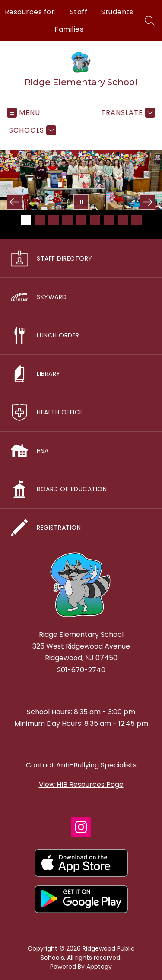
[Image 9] (137, 220)
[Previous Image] (14, 202)
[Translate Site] (127, 113)
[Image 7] (109, 220)
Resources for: (30, 12)
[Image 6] (95, 220)
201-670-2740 (81, 670)
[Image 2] (40, 220)
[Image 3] (54, 220)
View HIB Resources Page (81, 784)
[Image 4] (67, 220)
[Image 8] (123, 220)
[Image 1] (26, 220)
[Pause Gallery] (81, 202)
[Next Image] (148, 202)
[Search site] (150, 21)
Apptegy (99, 967)
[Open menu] (24, 113)
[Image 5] (81, 220)
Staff (79, 12)
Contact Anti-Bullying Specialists (81, 765)
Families (69, 29)
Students (117, 12)
